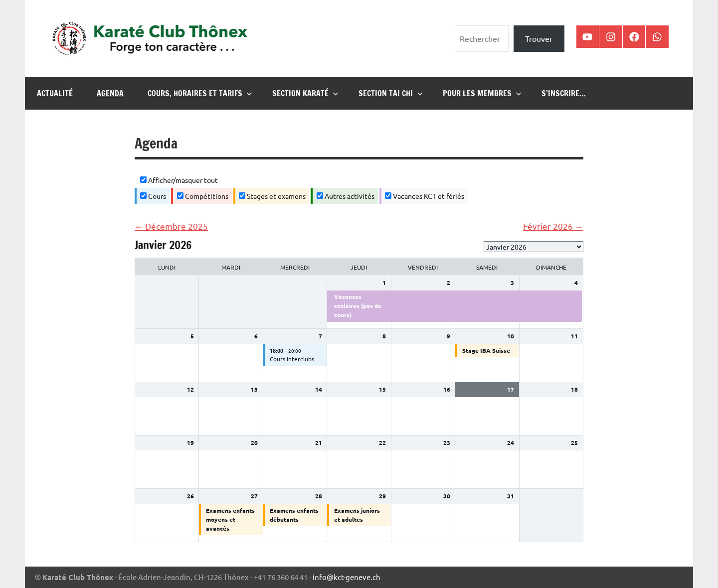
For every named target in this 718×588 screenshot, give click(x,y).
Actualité (55, 93)
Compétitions (203, 196)
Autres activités (346, 196)
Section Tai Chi (391, 93)
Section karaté (305, 93)
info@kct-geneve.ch (347, 577)
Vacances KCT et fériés (425, 196)
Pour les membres (482, 93)
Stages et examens (272, 196)
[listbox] (534, 247)
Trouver (539, 38)
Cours (153, 196)
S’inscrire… (564, 93)
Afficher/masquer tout (179, 180)
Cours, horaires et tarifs (200, 93)
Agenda (110, 93)
